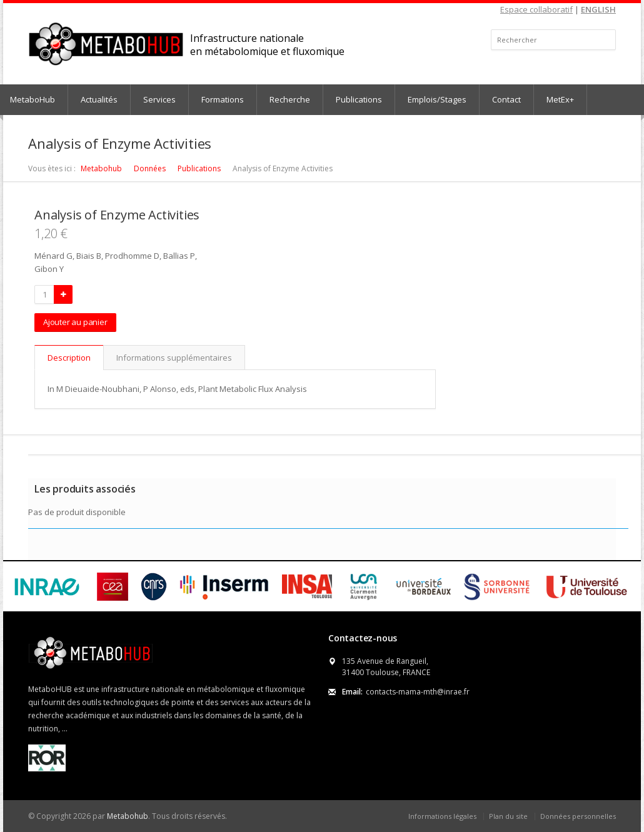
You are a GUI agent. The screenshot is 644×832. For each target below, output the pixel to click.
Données (150, 168)
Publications (359, 99)
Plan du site (508, 816)
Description (69, 358)
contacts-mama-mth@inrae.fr (418, 692)
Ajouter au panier (75, 322)
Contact (506, 99)
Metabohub (101, 168)
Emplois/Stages (437, 99)
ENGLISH (598, 9)
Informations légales (442, 816)
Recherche (290, 99)
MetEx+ (560, 99)
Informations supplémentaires (174, 358)
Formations (223, 99)
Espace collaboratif (536, 9)
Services (159, 99)
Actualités (99, 99)
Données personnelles (578, 816)
